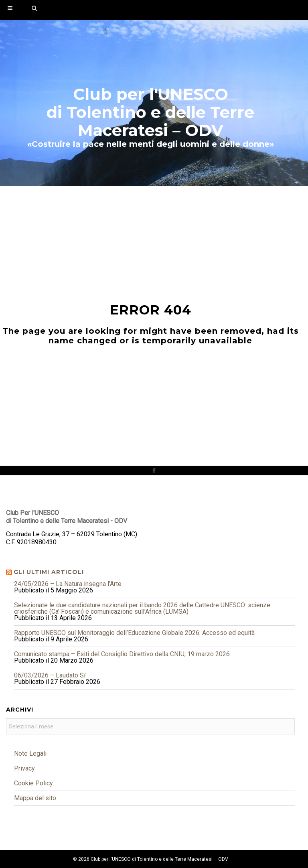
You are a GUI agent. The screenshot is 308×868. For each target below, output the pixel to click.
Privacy (24, 768)
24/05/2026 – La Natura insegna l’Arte (68, 584)
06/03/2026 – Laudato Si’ (50, 675)
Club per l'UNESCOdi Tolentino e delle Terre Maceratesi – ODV (150, 112)
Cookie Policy (33, 783)
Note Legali (30, 753)
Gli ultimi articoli (49, 572)
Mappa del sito (35, 798)
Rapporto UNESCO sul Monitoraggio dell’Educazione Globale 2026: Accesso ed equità (134, 633)
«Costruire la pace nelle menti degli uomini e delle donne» (151, 144)
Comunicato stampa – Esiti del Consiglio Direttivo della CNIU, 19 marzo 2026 (122, 654)
